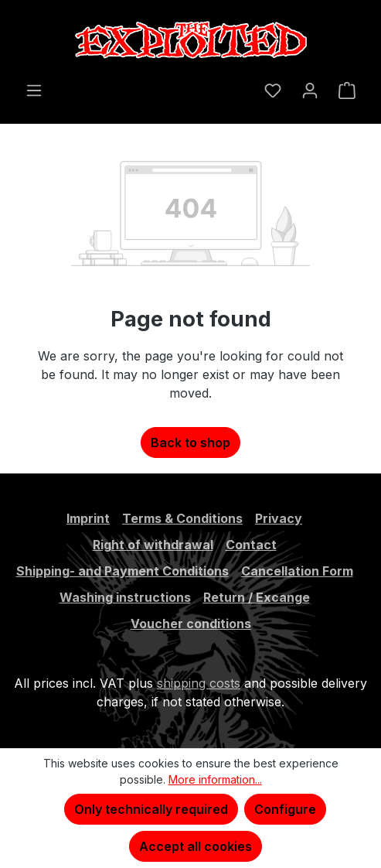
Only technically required (151, 809)
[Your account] (310, 90)
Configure (285, 809)
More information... (215, 779)
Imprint (88, 518)
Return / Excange (257, 597)
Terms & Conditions (182, 518)
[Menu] (34, 90)
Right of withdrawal (153, 545)
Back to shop (190, 443)
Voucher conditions (191, 624)
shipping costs (199, 683)
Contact (251, 545)
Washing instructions (125, 597)
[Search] (244, 84)
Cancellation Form (297, 571)
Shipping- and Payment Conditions (122, 571)
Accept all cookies (196, 846)
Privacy (279, 518)
